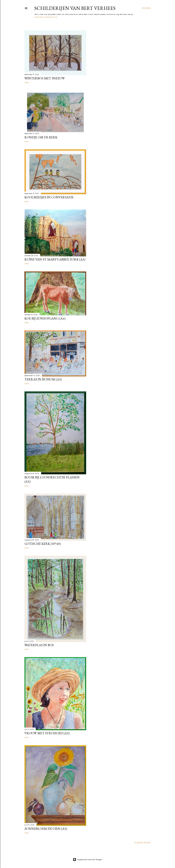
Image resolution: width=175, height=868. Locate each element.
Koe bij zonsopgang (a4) (45, 318)
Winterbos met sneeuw (45, 78)
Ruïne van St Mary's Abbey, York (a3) (55, 259)
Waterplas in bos (39, 645)
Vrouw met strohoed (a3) (47, 733)
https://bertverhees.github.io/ (46, 17)
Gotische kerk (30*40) (43, 544)
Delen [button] (27, 82)
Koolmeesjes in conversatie (49, 197)
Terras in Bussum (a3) (43, 379)
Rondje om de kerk (41, 137)
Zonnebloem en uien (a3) (46, 829)
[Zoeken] (146, 8)
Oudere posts (142, 843)
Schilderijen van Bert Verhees (75, 8)
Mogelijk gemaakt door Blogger (87, 860)
